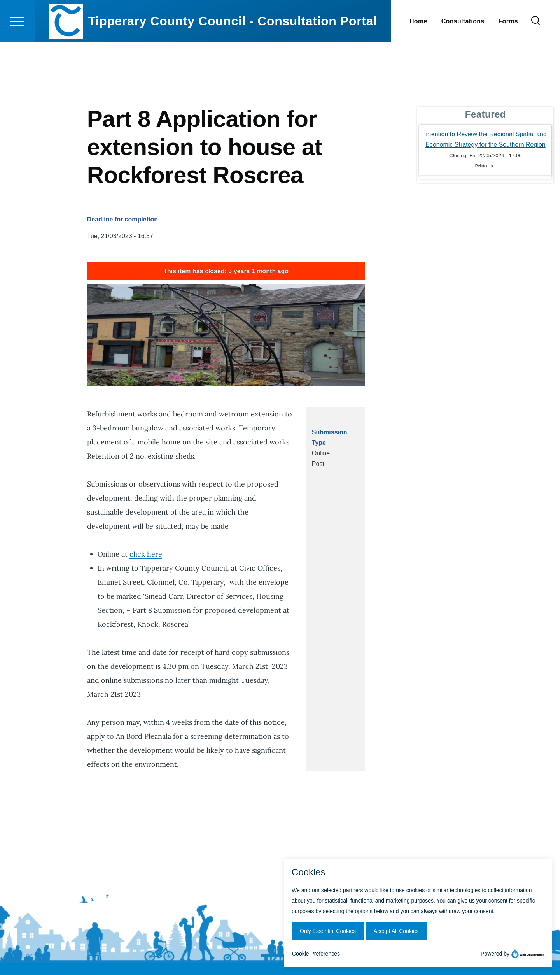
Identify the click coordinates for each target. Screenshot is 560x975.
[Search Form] (535, 49)
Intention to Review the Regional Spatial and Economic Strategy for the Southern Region (486, 140)
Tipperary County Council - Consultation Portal (233, 49)
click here (146, 554)
